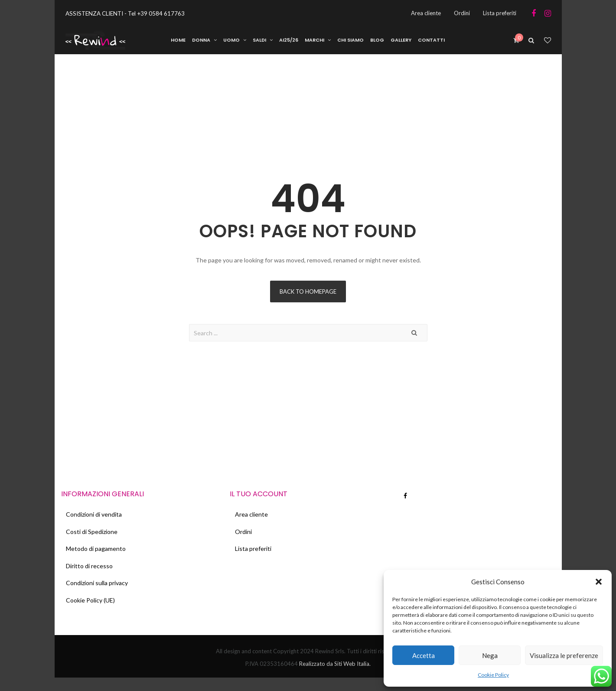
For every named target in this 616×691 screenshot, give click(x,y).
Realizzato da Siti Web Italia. (334, 677)
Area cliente (253, 517)
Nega (490, 655)
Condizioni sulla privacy (99, 594)
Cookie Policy (493, 675)
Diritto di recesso (91, 575)
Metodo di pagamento (98, 555)
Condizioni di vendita (96, 517)
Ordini (245, 536)
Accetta (424, 655)
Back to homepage (308, 294)
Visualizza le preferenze (564, 655)
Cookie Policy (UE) (92, 613)
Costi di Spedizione (93, 536)
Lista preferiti (254, 555)
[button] (599, 582)
